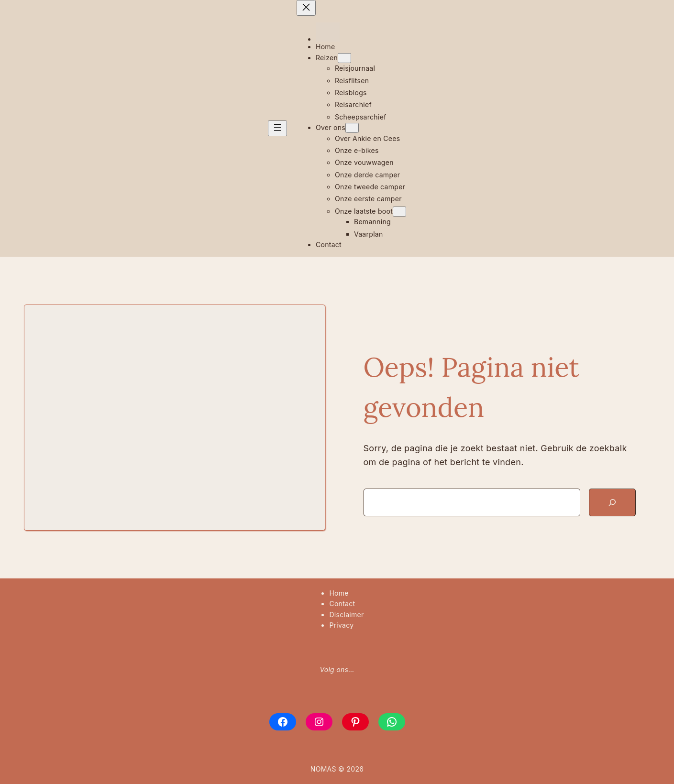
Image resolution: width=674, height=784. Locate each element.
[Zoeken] (612, 502)
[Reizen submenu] (344, 58)
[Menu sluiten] (306, 8)
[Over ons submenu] (352, 128)
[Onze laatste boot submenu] (399, 212)
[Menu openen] (277, 128)
